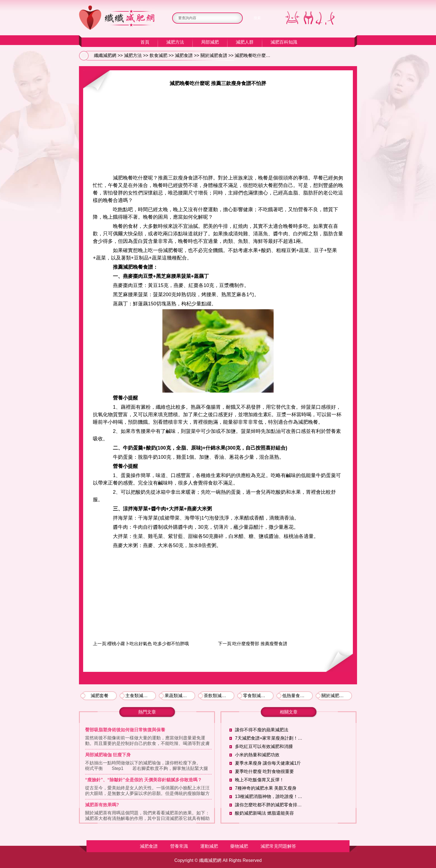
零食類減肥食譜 (258, 696)
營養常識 (179, 846)
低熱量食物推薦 (298, 696)
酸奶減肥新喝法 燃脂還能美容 (264, 813)
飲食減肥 (158, 55)
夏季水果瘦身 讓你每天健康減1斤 (268, 763)
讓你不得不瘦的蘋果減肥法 (262, 730)
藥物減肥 (239, 846)
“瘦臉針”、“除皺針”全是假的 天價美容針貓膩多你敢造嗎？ (143, 780)
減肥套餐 (100, 696)
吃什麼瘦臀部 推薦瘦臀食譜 (260, 644)
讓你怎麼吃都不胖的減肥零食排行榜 (270, 805)
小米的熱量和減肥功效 (257, 755)
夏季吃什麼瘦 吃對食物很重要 (264, 771)
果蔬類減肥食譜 (180, 696)
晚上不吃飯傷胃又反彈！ (259, 780)
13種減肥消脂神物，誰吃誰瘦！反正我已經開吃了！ (270, 796)
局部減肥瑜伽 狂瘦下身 (108, 755)
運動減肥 (209, 846)
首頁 (145, 42)
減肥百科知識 (284, 42)
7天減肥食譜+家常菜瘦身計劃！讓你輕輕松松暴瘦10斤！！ (270, 738)
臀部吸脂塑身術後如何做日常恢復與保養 (125, 730)
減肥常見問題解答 (278, 846)
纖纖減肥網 (105, 55)
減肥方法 (175, 42)
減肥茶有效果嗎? (102, 805)
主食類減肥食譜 (141, 696)
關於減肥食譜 (214, 55)
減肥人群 (245, 42)
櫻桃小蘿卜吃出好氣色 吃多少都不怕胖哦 (148, 644)
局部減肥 (210, 42)
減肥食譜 (184, 55)
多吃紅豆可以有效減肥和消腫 (264, 746)
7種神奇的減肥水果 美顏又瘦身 (266, 788)
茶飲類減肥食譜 (219, 696)
